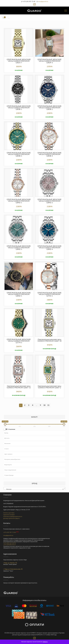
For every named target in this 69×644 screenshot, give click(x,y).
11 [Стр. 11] (48, 405)
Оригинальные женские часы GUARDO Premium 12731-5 (49, 294)
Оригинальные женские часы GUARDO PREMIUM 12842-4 (49, 248)
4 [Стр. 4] (33, 405)
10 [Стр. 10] (44, 405)
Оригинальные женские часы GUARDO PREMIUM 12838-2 (49, 108)
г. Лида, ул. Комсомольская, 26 (13, 569)
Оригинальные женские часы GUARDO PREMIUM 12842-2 (49, 201)
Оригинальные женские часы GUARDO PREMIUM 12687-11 (19, 387)
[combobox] (35, 488)
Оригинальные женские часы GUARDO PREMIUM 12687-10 (49, 340)
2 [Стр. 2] (25, 405)
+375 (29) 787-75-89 (29, 1)
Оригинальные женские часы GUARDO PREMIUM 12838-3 (19, 154)
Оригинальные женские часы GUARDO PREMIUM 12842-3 (19, 248)
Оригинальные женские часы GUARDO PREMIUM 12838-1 (19, 108)
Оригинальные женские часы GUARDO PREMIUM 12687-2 (49, 387)
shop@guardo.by (43, 1)
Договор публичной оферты (11, 518)
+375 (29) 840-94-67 (10, 545)
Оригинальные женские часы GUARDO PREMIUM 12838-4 (49, 154)
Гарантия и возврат (9, 515)
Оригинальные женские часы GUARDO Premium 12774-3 (19, 341)
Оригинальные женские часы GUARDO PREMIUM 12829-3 (49, 61)
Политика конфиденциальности (13, 516)
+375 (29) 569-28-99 (10, 543)
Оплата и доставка (9, 513)
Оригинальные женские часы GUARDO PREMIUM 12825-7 (19, 61)
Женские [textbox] (34, 489)
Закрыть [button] (45, 642)
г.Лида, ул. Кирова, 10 (10, 563)
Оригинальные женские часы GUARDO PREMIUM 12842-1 (19, 201)
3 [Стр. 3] (29, 405)
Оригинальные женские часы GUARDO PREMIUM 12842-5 (19, 294)
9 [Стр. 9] (40, 405)
